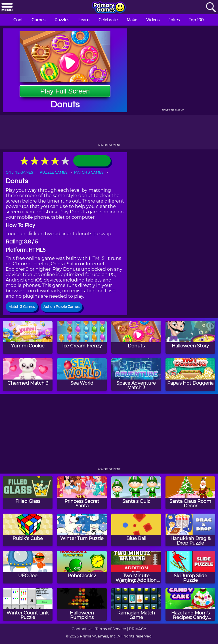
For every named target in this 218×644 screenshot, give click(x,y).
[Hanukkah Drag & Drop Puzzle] (190, 530)
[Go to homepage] (109, 8)
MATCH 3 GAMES (89, 172)
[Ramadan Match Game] (136, 604)
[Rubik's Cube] (28, 530)
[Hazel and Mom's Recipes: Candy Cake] (190, 604)
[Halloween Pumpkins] (82, 604)
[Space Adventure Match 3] (136, 375)
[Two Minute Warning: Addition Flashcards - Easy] (136, 567)
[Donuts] (136, 337)
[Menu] (7, 8)
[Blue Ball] (136, 530)
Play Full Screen (65, 91)
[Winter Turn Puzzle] (82, 530)
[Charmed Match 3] (28, 375)
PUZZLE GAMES (54, 172)
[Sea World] (82, 375)
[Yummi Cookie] (28, 337)
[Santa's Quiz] (136, 493)
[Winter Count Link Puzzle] (28, 604)
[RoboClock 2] (82, 567)
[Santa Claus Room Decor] (190, 493)
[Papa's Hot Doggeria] (190, 375)
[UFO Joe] (28, 567)
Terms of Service (111, 629)
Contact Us (82, 629)
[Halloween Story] (190, 337)
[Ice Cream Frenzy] (82, 337)
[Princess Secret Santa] (82, 493)
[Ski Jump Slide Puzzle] (190, 567)
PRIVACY (138, 629)
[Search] (211, 8)
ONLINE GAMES (19, 172)
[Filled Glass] (28, 493)
